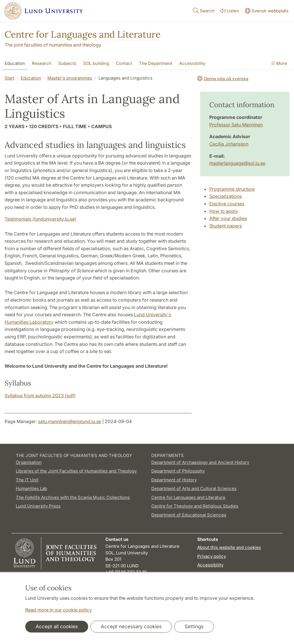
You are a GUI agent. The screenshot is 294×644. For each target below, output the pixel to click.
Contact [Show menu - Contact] (124, 63)
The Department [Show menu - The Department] (156, 63)
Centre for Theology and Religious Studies (195, 506)
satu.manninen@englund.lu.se (69, 421)
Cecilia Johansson (229, 144)
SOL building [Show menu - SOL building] (96, 63)
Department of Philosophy (178, 471)
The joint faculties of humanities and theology (53, 45)
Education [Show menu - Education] (15, 63)
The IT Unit (27, 480)
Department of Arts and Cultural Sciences (194, 488)
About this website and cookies (229, 547)
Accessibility (210, 565)
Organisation (29, 462)
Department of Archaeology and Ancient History (200, 462)
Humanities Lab (31, 488)
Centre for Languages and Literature (83, 34)
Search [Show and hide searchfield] (203, 10)
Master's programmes (70, 78)
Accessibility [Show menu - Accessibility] (192, 63)
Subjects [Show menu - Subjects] (67, 63)
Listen (229, 11)
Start (9, 78)
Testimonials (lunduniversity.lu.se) (40, 219)
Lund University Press (38, 506)
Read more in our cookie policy (59, 610)
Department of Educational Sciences (189, 515)
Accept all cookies (57, 626)
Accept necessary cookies (131, 626)
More (279, 63)
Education (31, 78)
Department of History (174, 480)
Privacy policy (212, 556)
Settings (194, 626)
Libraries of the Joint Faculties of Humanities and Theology (76, 471)
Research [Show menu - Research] (42, 63)
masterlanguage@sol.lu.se (237, 163)
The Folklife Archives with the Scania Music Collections (73, 497)
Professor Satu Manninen (236, 125)
